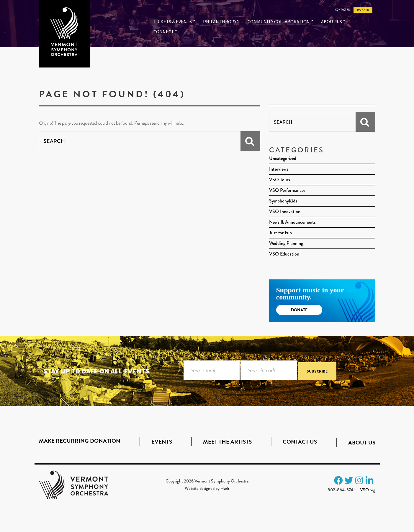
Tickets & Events (173, 22)
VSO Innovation (285, 211)
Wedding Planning (286, 243)
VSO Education (284, 254)
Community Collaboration (279, 22)
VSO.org (368, 490)
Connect (164, 32)
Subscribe (317, 371)
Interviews (279, 169)
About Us (332, 22)
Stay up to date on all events (96, 371)
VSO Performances (287, 190)
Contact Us (343, 10)
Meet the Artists (227, 442)
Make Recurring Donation (80, 441)
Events (162, 442)
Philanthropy (220, 22)
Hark (225, 488)
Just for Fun (280, 233)
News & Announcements (292, 222)
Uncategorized (283, 158)
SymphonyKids (283, 201)
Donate (363, 10)
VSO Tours (280, 180)
